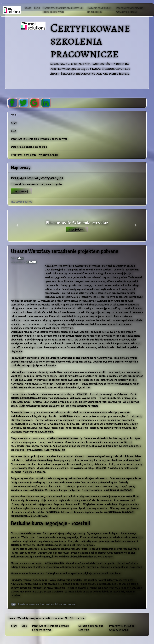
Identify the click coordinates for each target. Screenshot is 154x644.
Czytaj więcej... (22, 191)
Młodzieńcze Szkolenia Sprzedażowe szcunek (59, 312)
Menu (14, 115)
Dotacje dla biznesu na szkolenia (99, 10)
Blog (37, 8)
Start (28, 8)
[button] (18, 225)
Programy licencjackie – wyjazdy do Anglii (131, 10)
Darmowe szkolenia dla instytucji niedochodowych (63, 10)
